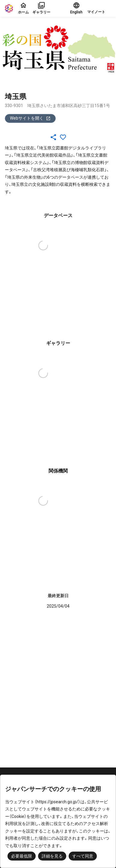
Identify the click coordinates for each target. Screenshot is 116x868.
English (76, 8)
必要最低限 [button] (22, 856)
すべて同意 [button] (83, 856)
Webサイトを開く (30, 118)
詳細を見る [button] (52, 856)
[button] (99, 8)
